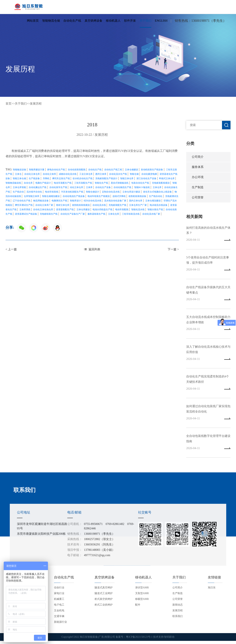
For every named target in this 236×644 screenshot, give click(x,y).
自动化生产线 (72, 21)
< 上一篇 (11, 249)
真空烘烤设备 (93, 21)
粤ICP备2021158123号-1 (139, 640)
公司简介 (198, 157)
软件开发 (130, 21)
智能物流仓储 (51, 21)
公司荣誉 (198, 198)
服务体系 (198, 167)
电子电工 (59, 608)
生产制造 (198, 188)
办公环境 (198, 178)
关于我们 (145, 21)
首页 (8, 104)
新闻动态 (178, 608)
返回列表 (92, 249)
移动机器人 (113, 21)
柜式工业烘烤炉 (104, 608)
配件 (138, 608)
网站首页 (33, 21)
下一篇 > (173, 249)
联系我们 (178, 620)
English (161, 21)
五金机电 (59, 614)
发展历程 (36, 104)
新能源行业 (60, 625)
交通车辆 (59, 620)
